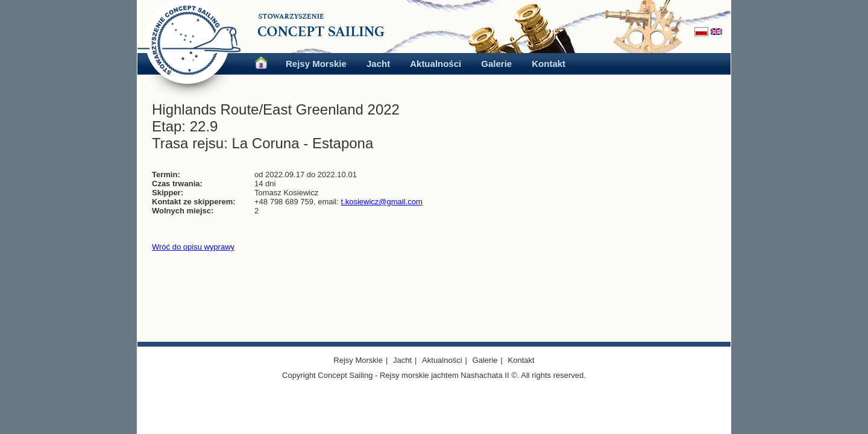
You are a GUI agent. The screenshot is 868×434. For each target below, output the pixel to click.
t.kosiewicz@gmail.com (381, 202)
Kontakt (549, 64)
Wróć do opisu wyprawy (193, 247)
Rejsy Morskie (316, 64)
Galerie (496, 64)
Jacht (378, 64)
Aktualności (436, 64)
